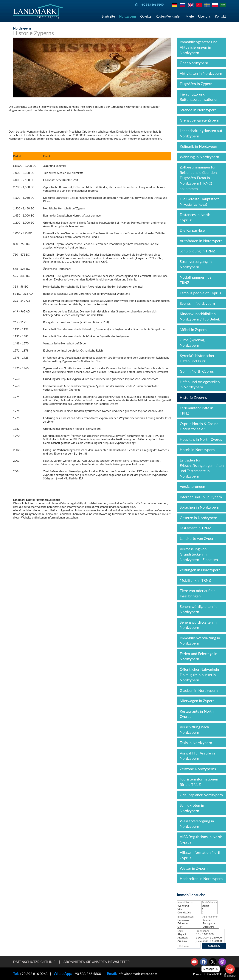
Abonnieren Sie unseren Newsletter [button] (97, 962)
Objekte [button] (146, 16)
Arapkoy (186, 941)
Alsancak (186, 938)
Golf (190, 927)
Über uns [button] (204, 16)
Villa (189, 909)
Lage (186, 931)
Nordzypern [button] (128, 16)
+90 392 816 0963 (34, 974)
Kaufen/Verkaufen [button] (169, 16)
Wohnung (189, 906)
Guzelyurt (210, 927)
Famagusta (210, 923)
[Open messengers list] (230, 969)
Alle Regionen (210, 917)
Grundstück (189, 912)
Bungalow (190, 920)
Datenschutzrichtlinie (34, 962)
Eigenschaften (190, 917)
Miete (190, 16)
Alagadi (186, 934)
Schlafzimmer (209, 902)
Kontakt (220, 16)
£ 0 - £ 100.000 (210, 934)
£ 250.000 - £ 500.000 (210, 941)
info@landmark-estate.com (138, 974)
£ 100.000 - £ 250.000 (210, 938)
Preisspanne (210, 931)
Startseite (108, 16)
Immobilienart (189, 902)
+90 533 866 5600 (87, 974)
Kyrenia (210, 920)
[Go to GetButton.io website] (230, 976)
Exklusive (190, 923)
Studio (209, 906)
